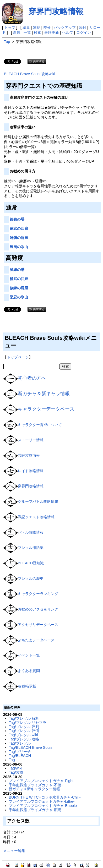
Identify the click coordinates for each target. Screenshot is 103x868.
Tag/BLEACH (20, 756)
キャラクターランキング (38, 594)
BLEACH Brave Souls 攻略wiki (29, 74)
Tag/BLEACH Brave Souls (30, 747)
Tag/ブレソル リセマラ (27, 723)
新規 (17, 32)
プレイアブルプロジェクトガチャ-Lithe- (42, 801)
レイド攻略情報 (31, 471)
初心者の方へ (32, 378)
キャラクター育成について (40, 424)
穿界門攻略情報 (56, 11)
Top (7, 42)
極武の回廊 (19, 279)
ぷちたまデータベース (36, 640)
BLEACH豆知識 (31, 563)
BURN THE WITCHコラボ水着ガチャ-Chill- (45, 797)
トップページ (18, 357)
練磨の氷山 (19, 247)
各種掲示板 (27, 686)
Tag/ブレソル (20, 743)
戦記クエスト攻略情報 (36, 517)
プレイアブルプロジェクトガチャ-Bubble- (43, 806)
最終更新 (52, 32)
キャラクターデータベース (46, 409)
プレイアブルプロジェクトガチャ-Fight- (42, 781)
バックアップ (65, 28)
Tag (12, 760)
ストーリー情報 (31, 440)
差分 (47, 28)
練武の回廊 (19, 228)
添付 (83, 28)
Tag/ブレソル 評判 (24, 727)
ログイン (84, 32)
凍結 (37, 28)
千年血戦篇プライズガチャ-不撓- (36, 785)
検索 (37, 32)
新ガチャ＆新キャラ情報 (44, 394)
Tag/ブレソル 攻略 (24, 739)
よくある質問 (29, 671)
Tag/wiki (15, 768)
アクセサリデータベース (38, 625)
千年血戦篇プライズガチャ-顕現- (36, 810)
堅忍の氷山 (19, 297)
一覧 (27, 32)
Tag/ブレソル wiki (23, 735)
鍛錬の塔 (17, 219)
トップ (10, 28)
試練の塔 (17, 270)
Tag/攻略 (16, 772)
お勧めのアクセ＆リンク (38, 609)
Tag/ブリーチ (20, 752)
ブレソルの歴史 (31, 578)
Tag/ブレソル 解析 (24, 718)
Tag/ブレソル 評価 (24, 731)
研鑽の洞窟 (19, 238)
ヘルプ (68, 32)
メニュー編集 (14, 851)
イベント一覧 (29, 655)
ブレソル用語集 (31, 548)
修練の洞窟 (19, 288)
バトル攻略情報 (31, 532)
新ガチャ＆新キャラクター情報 (34, 789)
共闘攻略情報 (29, 455)
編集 (26, 28)
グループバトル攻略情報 (38, 501)
